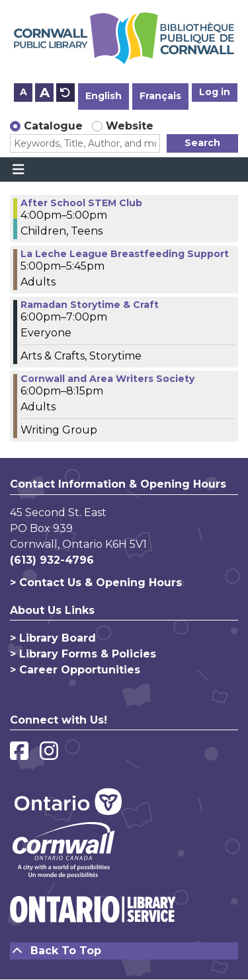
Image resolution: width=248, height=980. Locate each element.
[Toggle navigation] (18, 170)
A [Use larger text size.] (45, 93)
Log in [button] (215, 92)
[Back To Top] (124, 951)
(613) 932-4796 (52, 560)
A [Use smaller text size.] (23, 92)
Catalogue (53, 126)
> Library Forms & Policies (83, 654)
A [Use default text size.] (65, 93)
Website (130, 126)
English (103, 96)
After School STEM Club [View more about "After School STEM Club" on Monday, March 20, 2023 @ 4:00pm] (81, 203)
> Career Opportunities (75, 670)
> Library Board (53, 638)
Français (160, 96)
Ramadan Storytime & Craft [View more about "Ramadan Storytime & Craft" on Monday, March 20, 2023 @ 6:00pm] (90, 305)
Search (202, 143)
